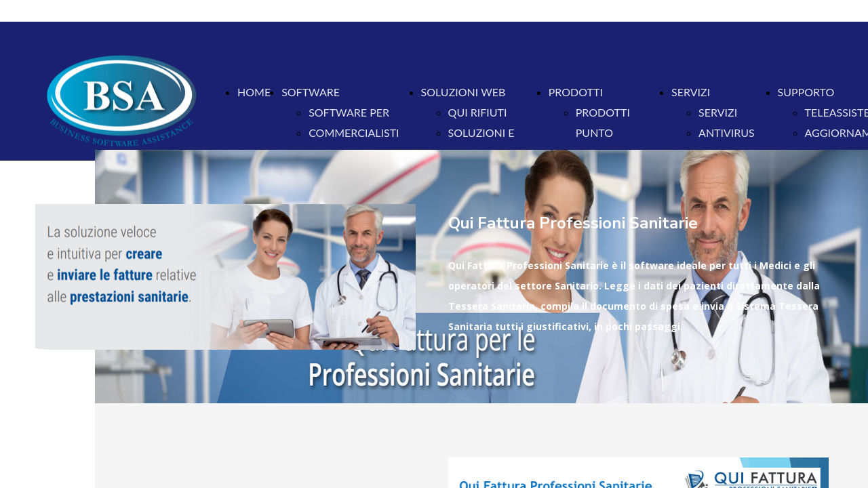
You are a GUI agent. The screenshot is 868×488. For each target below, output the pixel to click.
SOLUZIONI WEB (463, 92)
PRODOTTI (576, 92)
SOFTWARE (311, 92)
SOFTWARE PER (349, 112)
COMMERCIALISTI (354, 133)
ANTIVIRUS (727, 133)
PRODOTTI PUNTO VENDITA (603, 133)
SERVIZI (691, 92)
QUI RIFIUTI (478, 112)
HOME (254, 92)
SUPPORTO (806, 92)
